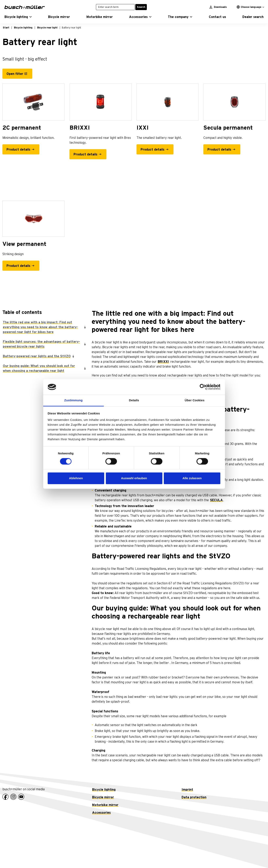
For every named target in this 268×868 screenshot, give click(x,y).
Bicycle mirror (103, 797)
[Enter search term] (115, 7)
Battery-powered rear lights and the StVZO (37, 356)
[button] (18, 17)
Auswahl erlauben (134, 478)
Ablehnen (76, 478)
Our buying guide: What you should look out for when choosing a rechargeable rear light (39, 368)
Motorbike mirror (105, 805)
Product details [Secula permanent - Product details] (219, 150)
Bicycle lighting (104, 790)
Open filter (15, 74)
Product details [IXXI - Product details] (152, 150)
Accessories (101, 813)
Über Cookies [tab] (195, 400)
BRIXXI (163, 362)
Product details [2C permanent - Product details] (18, 150)
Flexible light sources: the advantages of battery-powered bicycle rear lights (41, 344)
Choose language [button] (249, 7)
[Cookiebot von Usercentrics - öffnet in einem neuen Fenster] (203, 387)
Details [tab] (134, 400)
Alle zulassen (192, 478)
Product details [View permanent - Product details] (18, 266)
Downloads (218, 7)
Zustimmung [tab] (73, 400)
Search (141, 7)
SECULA (216, 500)
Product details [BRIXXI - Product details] (85, 154)
